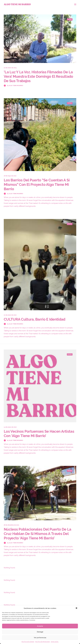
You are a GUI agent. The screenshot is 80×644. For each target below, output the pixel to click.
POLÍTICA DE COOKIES (28, 642)
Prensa (70, 19)
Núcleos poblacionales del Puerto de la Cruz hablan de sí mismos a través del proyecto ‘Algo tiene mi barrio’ (37, 534)
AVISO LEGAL (55, 642)
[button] (77, 608)
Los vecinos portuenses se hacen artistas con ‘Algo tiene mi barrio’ (39, 434)
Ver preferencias (40, 638)
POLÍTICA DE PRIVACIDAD (42, 642)
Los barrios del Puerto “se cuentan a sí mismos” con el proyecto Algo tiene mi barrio (37, 184)
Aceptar (40, 626)
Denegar (40, 632)
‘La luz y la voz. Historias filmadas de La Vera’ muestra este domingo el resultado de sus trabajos (38, 76)
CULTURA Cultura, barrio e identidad (35, 319)
